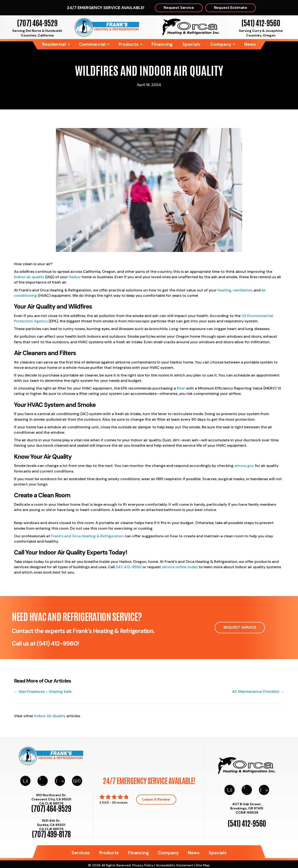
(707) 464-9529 (37, 22)
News (250, 44)
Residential (54, 44)
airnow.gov (244, 466)
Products (129, 44)
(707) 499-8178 (51, 833)
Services (81, 853)
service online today (180, 567)
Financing (162, 44)
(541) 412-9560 (261, 22)
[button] (69, 44)
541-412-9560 (129, 567)
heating (224, 290)
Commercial (92, 44)
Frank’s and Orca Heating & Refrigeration (87, 536)
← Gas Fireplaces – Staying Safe (43, 691)
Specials (191, 44)
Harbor (75, 277)
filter (181, 388)
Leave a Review (156, 799)
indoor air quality (29, 277)
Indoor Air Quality (50, 716)
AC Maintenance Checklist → (258, 691)
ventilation (242, 290)
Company (221, 44)
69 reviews (120, 803)
